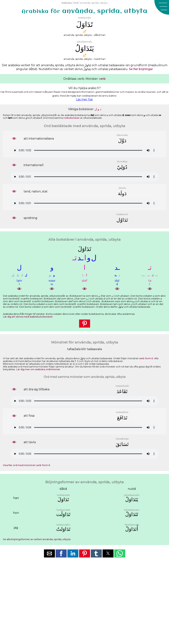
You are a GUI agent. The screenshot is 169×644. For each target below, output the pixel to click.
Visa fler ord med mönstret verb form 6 (27, 465)
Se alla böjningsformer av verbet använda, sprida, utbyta (37, 539)
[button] (162, 7)
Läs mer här (84, 99)
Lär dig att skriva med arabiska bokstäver (28, 317)
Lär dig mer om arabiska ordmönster (38, 369)
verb (102, 79)
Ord (76, 3)
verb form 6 (146, 358)
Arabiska (67, 3)
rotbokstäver (72, 118)
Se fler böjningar (141, 69)
